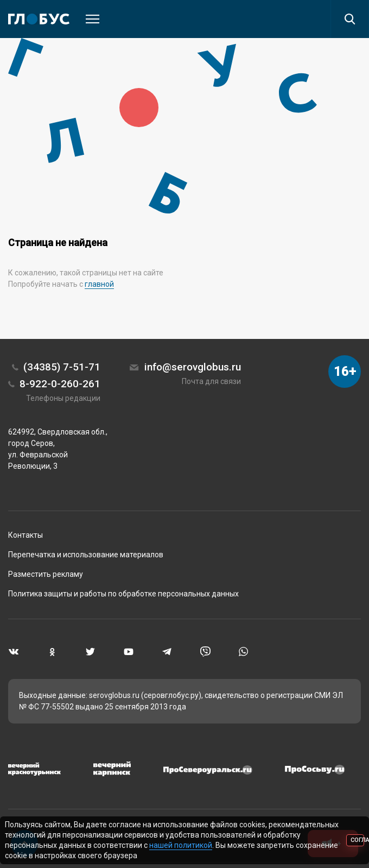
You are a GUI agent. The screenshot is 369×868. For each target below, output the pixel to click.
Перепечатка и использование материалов (86, 555)
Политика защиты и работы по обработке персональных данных (123, 594)
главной (99, 284)
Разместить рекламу (46, 574)
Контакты (26, 535)
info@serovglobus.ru (193, 367)
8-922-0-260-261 (60, 384)
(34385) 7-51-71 (62, 367)
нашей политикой (181, 845)
